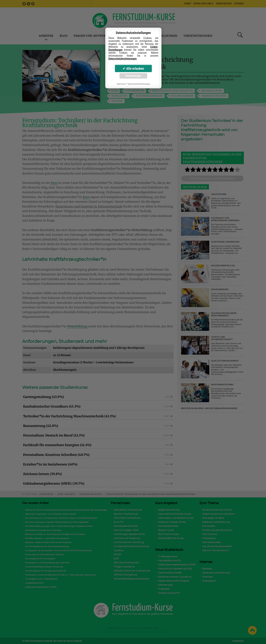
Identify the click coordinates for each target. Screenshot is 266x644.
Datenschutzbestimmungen (123, 59)
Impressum (121, 84)
